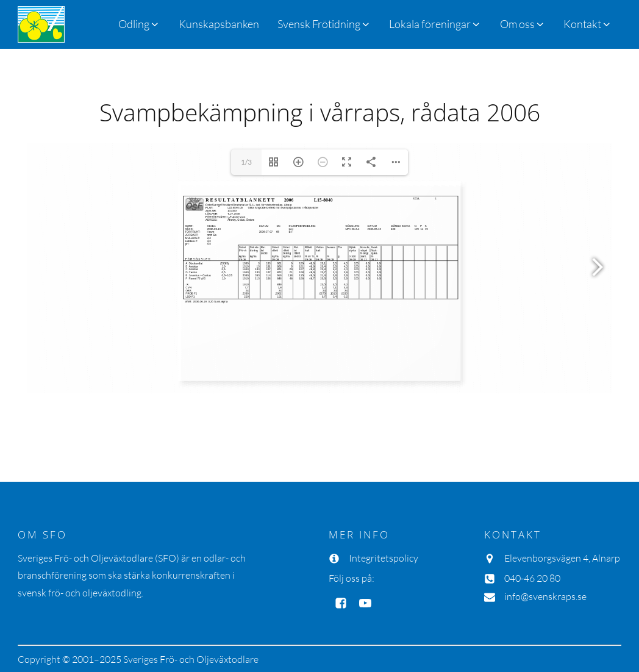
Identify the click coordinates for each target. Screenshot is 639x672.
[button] (324, 24)
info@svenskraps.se (545, 596)
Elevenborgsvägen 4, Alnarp (562, 558)
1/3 (246, 162)
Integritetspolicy (384, 558)
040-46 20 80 (532, 578)
